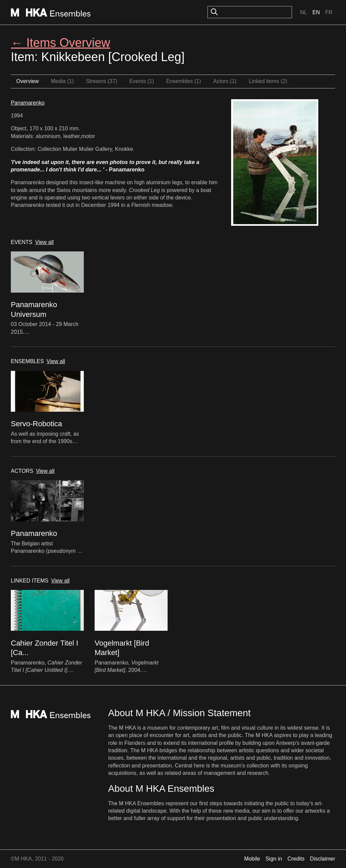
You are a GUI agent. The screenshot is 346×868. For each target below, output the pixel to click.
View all (44, 242)
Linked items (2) (268, 81)
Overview (28, 81)
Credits (296, 859)
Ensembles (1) (184, 81)
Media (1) (63, 81)
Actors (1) (225, 81)
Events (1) (142, 81)
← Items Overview (60, 43)
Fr (329, 12)
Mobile (252, 859)
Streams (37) (101, 81)
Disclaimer (323, 859)
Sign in (274, 859)
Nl (303, 12)
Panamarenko (28, 103)
